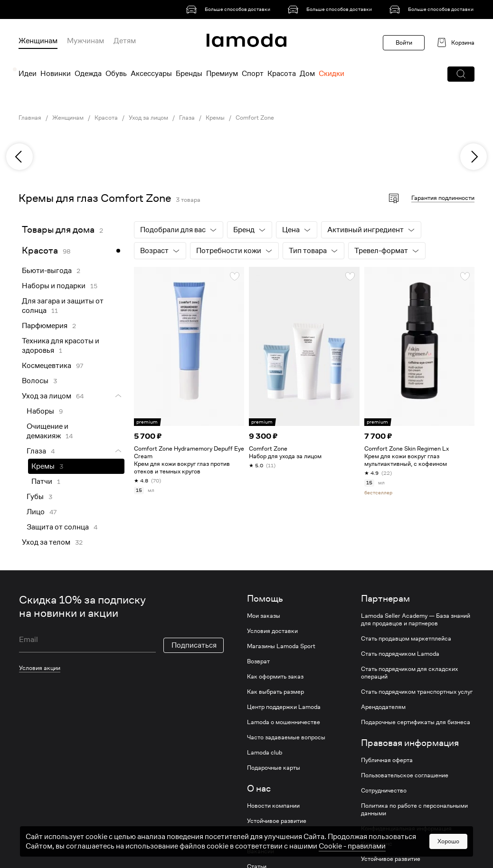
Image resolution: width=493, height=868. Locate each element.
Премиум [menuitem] (222, 74)
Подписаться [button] (194, 645)
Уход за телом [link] (46, 542)
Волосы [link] (35, 381)
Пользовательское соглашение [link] (405, 775)
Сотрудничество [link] (384, 791)
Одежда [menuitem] (88, 74)
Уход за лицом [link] (148, 118)
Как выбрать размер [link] (275, 692)
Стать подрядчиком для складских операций (409, 673)
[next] (474, 157)
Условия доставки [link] (272, 631)
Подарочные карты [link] (274, 768)
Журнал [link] (258, 836)
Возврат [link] (258, 661)
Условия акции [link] (40, 668)
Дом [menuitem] (307, 74)
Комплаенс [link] (377, 844)
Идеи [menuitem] (28, 74)
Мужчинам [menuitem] (85, 41)
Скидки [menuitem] (332, 74)
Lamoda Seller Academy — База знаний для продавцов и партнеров (416, 620)
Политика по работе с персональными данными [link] (414, 810)
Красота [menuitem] (282, 74)
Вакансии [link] (261, 851)
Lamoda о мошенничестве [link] (284, 722)
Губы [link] (35, 497)
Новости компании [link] (273, 806)
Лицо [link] (36, 512)
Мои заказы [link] (264, 616)
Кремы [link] (215, 118)
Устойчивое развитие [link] (277, 821)
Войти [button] (404, 42)
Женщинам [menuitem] (38, 41)
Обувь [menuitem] (116, 74)
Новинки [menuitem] (56, 74)
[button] (461, 74)
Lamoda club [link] (265, 753)
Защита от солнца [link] (58, 527)
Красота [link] (106, 118)
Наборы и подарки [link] (54, 286)
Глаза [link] (187, 118)
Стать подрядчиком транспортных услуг (417, 692)
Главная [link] (30, 118)
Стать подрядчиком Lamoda (400, 654)
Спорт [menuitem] (253, 74)
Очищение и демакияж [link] (47, 431)
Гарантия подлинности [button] (443, 198)
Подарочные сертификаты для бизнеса (416, 722)
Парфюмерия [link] (45, 326)
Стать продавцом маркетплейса (406, 639)
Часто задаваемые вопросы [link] (286, 737)
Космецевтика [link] (47, 366)
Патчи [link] (42, 481)
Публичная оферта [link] (387, 760)
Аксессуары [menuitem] (151, 74)
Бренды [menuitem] (189, 74)
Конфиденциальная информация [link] (406, 829)
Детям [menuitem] (125, 41)
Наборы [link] (40, 411)
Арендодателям (383, 707)
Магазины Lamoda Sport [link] (281, 646)
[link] (230, 9)
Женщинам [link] (68, 118)
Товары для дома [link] (58, 230)
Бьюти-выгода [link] (47, 271)
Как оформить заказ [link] (275, 677)
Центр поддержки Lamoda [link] (284, 707)
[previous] (19, 157)
